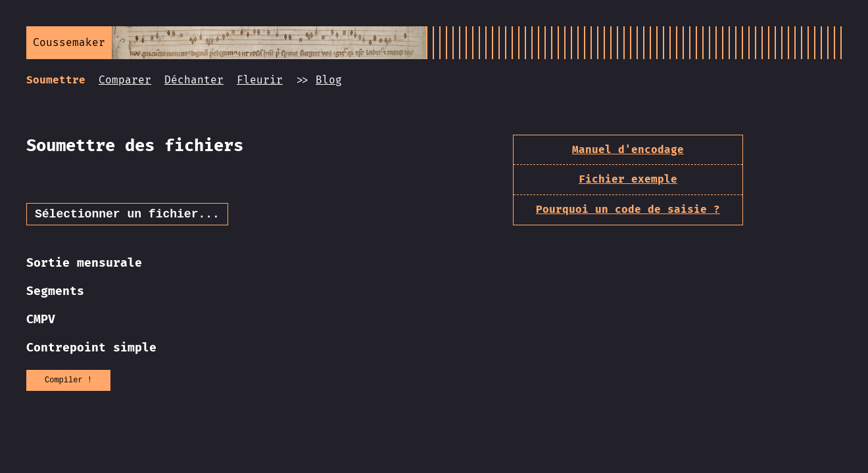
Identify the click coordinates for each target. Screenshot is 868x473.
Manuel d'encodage (628, 149)
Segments (55, 294)
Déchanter (194, 80)
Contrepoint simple (91, 350)
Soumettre (56, 80)
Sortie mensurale (84, 265)
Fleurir (260, 80)
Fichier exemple (628, 179)
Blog (329, 80)
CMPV (41, 322)
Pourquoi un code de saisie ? (628, 209)
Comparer (125, 80)
